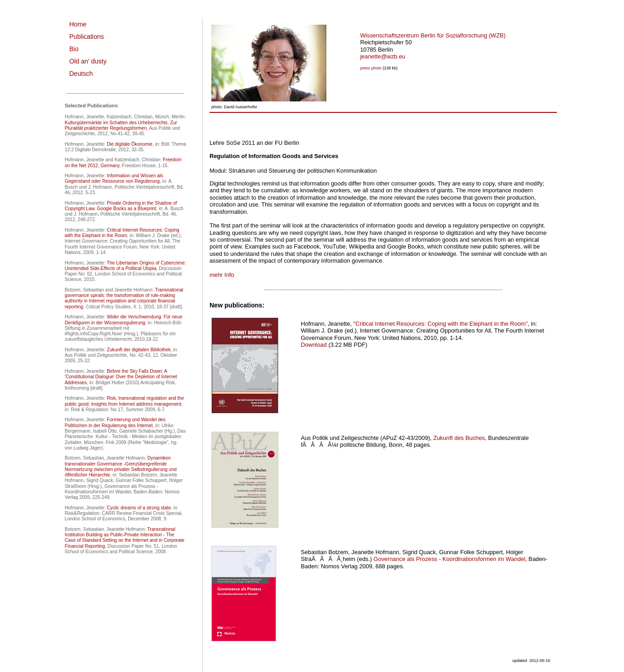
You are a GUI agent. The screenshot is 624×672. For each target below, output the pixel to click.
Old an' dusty (88, 61)
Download (314, 345)
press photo (371, 68)
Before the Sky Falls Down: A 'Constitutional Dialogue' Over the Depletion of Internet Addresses (121, 377)
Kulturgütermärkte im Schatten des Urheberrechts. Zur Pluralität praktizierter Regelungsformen (121, 125)
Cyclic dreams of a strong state (139, 508)
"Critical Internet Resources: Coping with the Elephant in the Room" (440, 324)
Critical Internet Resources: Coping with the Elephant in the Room (122, 233)
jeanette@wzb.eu (383, 56)
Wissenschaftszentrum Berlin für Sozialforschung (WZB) (433, 35)
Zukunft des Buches (459, 438)
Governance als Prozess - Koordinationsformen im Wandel (449, 559)
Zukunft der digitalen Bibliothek (139, 350)
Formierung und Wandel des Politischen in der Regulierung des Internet (115, 422)
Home (78, 24)
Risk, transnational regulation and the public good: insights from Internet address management (124, 401)
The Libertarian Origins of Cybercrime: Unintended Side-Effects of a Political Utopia (125, 266)
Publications (87, 37)
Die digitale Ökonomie (130, 144)
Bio (74, 49)
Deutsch (81, 74)
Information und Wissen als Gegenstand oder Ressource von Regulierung (114, 178)
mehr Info (222, 275)
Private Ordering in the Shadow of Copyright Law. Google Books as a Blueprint (121, 206)
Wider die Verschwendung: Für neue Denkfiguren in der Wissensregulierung (124, 320)
